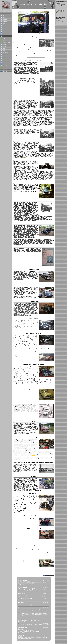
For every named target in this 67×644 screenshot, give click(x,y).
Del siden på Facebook (49, 575)
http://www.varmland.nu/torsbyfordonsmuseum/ (22, 316)
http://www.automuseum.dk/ (19, 371)
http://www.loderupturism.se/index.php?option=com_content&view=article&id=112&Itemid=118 (31, 349)
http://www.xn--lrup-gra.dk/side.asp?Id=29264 (36, 57)
